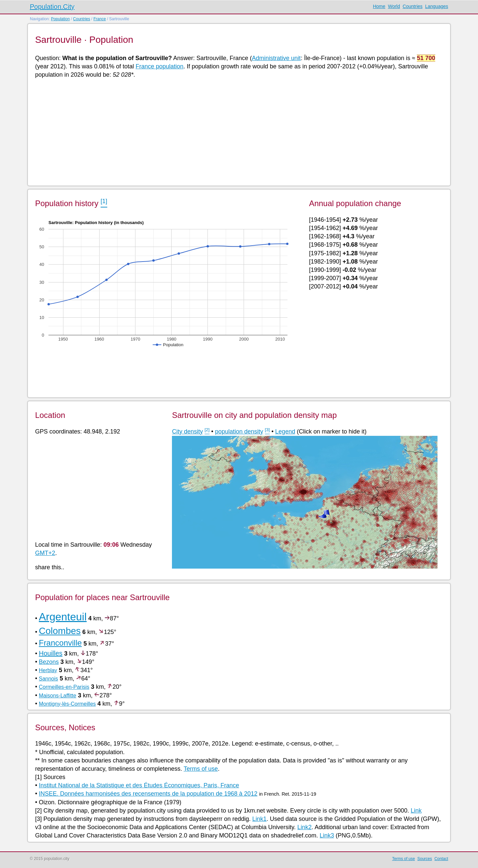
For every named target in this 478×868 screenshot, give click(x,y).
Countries (413, 6)
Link (416, 811)
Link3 (327, 835)
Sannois (48, 679)
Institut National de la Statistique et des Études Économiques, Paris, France (139, 785)
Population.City (52, 7)
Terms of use (201, 769)
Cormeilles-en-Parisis (64, 687)
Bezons (49, 662)
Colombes (60, 631)
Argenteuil (63, 617)
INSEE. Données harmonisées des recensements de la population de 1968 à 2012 (148, 794)
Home (379, 6)
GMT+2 (45, 553)
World (394, 6)
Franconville (60, 643)
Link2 (305, 827)
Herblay (48, 670)
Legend (285, 432)
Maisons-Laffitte (58, 696)
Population (60, 19)
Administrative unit (276, 58)
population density (239, 432)
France (99, 19)
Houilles (51, 653)
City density (187, 432)
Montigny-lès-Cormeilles (67, 704)
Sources (425, 859)
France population (159, 66)
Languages (437, 6)
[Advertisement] (234, 131)
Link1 (259, 819)
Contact (441, 859)
